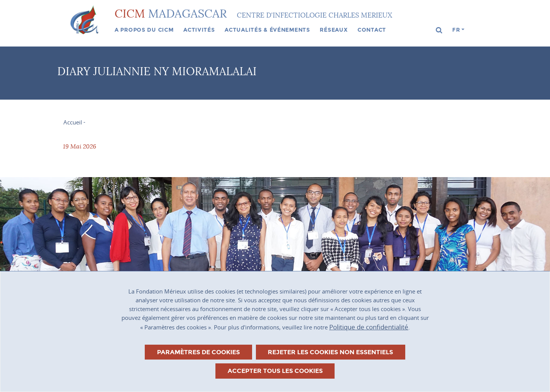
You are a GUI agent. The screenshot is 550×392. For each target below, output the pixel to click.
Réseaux (334, 30)
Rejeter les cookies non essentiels (330, 352)
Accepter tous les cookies (275, 371)
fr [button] (456, 30)
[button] (439, 30)
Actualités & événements (267, 30)
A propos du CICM (144, 30)
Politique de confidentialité (369, 327)
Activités (199, 30)
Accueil (73, 122)
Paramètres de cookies (198, 352)
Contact (372, 30)
